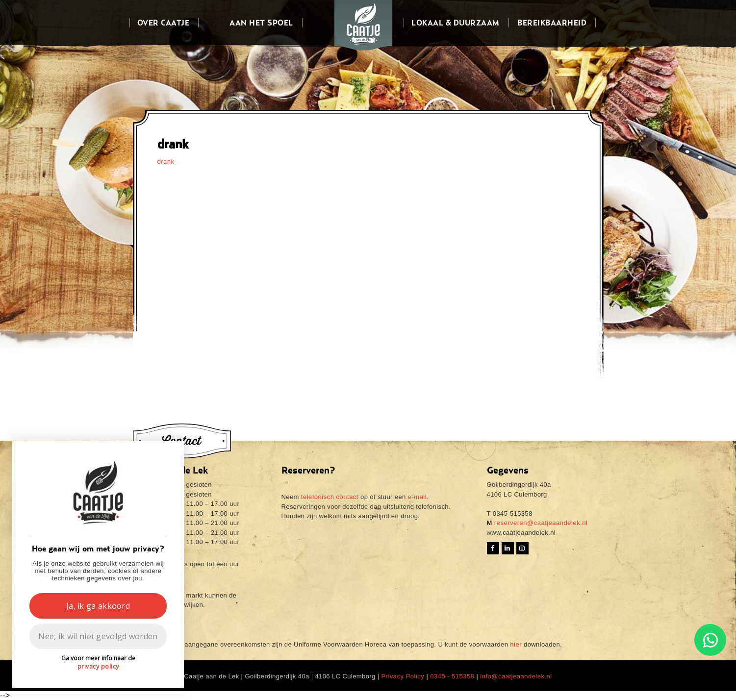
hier (516, 644)
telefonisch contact (330, 497)
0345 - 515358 (452, 676)
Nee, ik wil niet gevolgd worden (98, 636)
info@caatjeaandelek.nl (516, 676)
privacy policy (98, 666)
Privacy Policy (403, 676)
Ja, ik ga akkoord (98, 606)
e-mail (417, 497)
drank (166, 162)
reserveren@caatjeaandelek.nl (540, 523)
